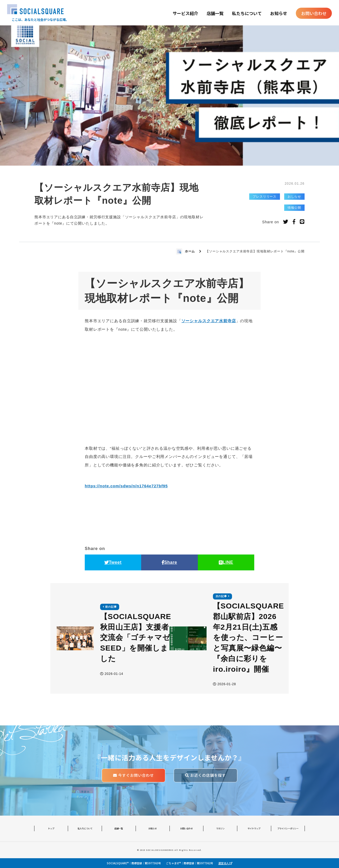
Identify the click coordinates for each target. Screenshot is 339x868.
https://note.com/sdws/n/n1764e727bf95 (126, 486)
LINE (226, 562)
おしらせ (294, 197)
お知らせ (279, 13)
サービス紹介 (185, 13)
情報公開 (294, 208)
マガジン (220, 828)
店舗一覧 (215, 13)
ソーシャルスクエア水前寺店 (209, 321)
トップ (51, 828)
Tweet (113, 562)
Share (169, 562)
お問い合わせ (314, 13)
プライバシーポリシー (288, 828)
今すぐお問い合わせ (133, 775)
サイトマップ (254, 828)
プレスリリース (265, 197)
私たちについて (247, 13)
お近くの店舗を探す (206, 775)
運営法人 (225, 863)
